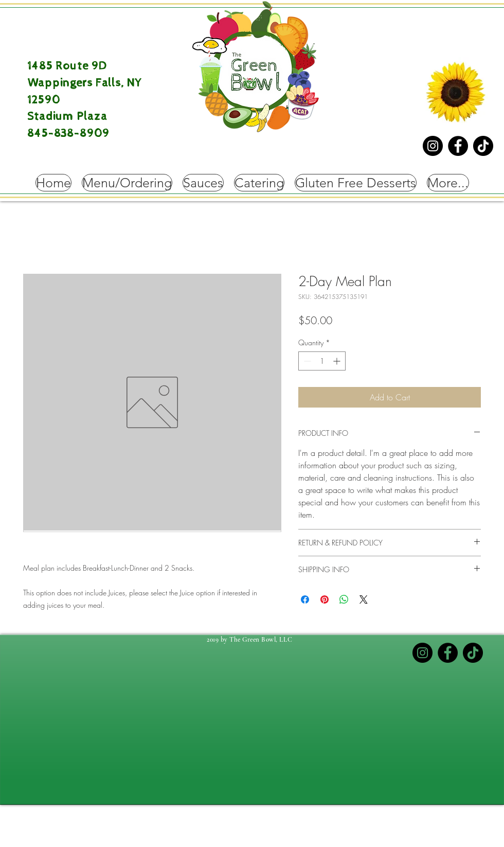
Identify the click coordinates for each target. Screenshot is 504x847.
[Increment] (338, 361)
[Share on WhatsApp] (344, 599)
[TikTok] (483, 146)
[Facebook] (458, 146)
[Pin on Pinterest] (325, 599)
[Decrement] (306, 361)
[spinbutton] (322, 361)
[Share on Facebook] (305, 599)
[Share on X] (364, 599)
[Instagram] (433, 146)
